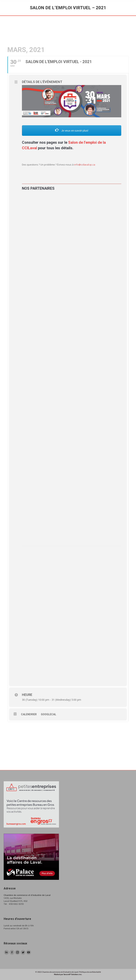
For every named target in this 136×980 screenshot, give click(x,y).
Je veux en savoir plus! (72, 131)
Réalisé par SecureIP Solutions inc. (68, 974)
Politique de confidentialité (90, 972)
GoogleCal (49, 714)
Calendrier (29, 714)
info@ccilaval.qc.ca (85, 165)
